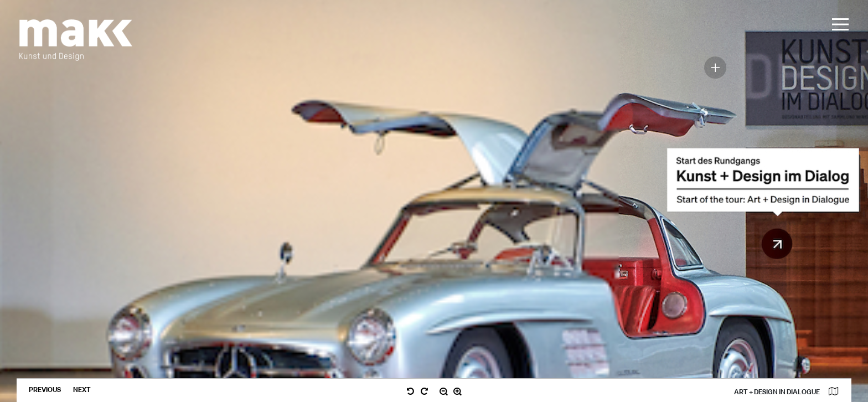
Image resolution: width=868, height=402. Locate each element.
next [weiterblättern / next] (82, 390)
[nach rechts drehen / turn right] (424, 392)
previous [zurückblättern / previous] (45, 390)
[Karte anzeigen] (833, 392)
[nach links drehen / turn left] (410, 392)
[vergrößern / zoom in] (458, 392)
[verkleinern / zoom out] (444, 392)
